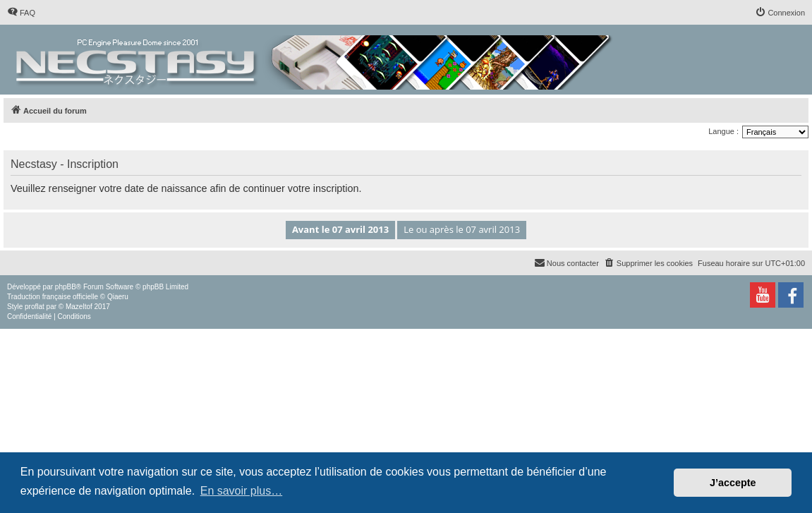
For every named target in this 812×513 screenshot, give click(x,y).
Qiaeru (118, 297)
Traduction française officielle (53, 297)
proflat (35, 307)
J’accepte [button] (733, 483)
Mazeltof (79, 307)
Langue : (723, 131)
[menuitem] (21, 13)
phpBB (66, 287)
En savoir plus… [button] (242, 491)
